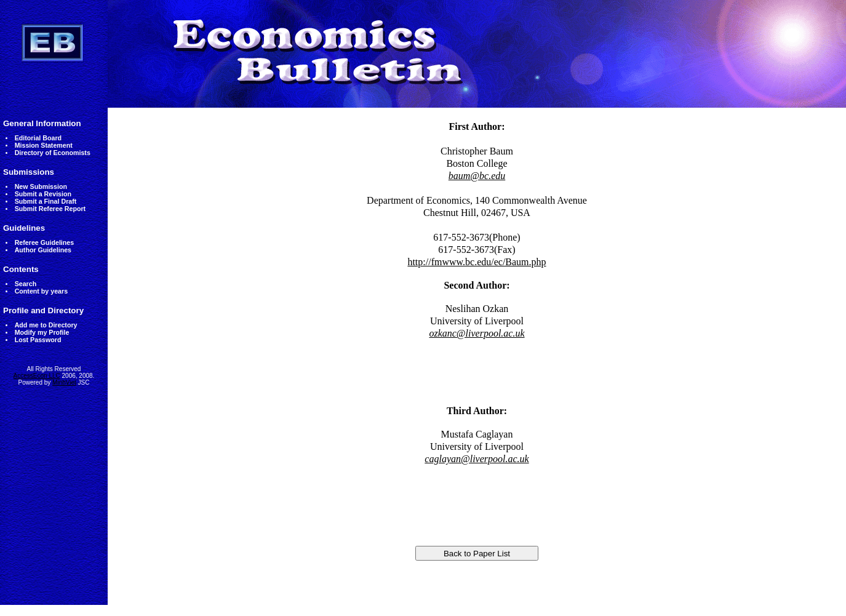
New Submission (41, 186)
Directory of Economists (53, 153)
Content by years (41, 291)
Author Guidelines (43, 250)
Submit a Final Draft (46, 201)
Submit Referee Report (50, 209)
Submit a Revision (43, 194)
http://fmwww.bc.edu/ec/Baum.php (477, 262)
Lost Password (38, 340)
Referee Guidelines (45, 242)
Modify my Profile (42, 332)
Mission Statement (44, 145)
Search (26, 284)
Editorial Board (38, 138)
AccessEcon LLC (37, 376)
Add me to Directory (46, 325)
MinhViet (64, 382)
